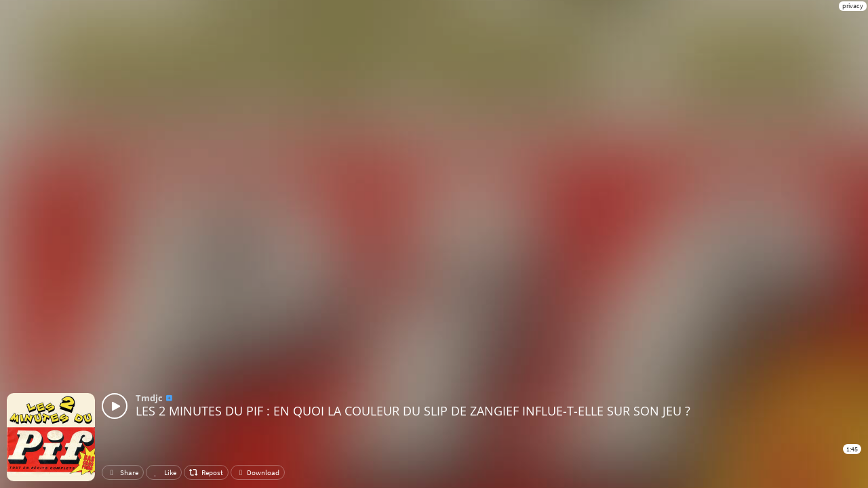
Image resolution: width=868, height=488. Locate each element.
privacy (853, 6)
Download (258, 472)
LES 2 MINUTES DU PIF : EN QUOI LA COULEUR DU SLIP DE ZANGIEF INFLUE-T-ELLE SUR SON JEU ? (413, 411)
